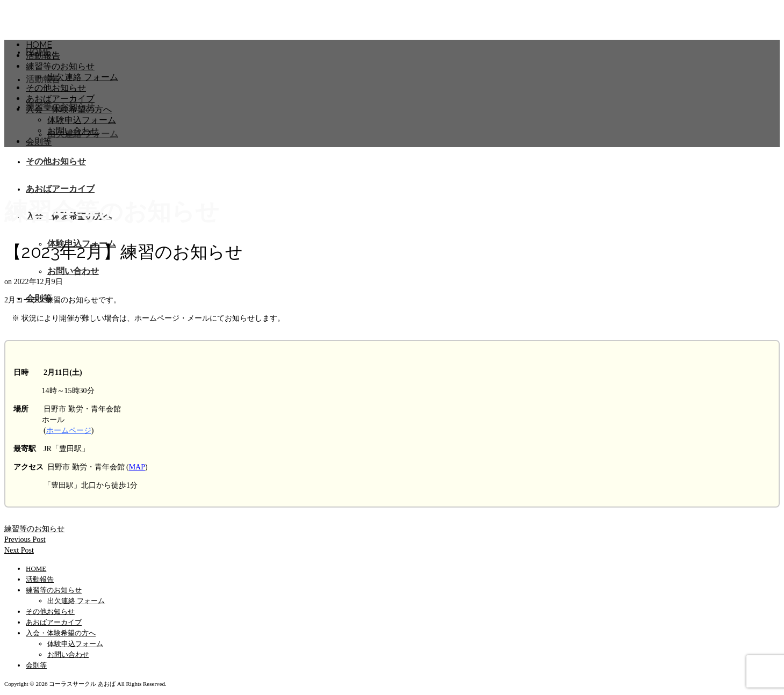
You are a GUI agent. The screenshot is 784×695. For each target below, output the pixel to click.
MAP (137, 467)
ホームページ (69, 430)
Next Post (19, 550)
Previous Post (25, 540)
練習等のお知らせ (34, 529)
